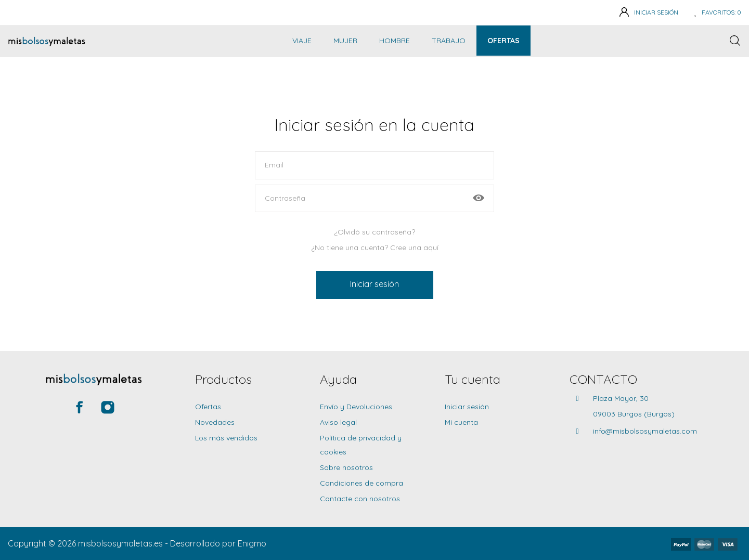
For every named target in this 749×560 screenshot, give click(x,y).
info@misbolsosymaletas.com (645, 431)
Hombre (395, 41)
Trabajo (449, 41)
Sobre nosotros (346, 467)
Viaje (302, 41)
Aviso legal (338, 422)
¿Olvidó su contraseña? (374, 232)
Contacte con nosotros (360, 499)
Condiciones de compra (361, 483)
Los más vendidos (226, 438)
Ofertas (503, 41)
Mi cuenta (461, 422)
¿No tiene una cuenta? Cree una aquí (375, 248)
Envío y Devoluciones (356, 407)
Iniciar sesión (374, 284)
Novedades (215, 422)
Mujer (345, 41)
